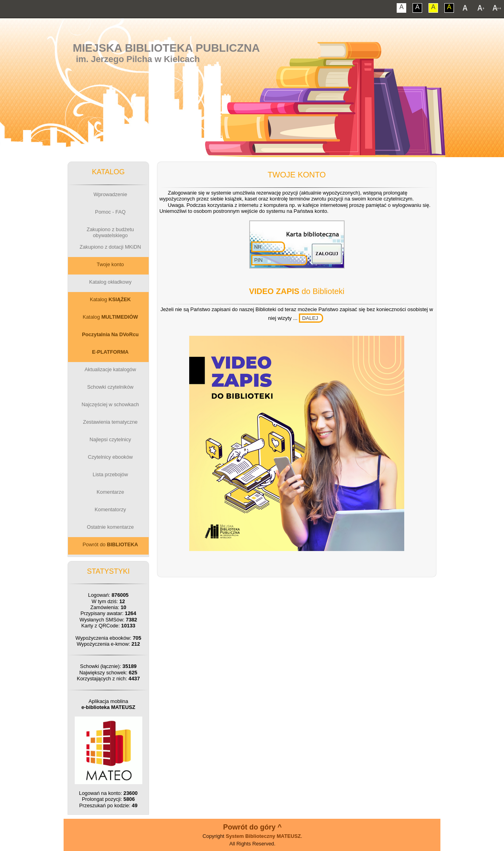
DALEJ (310, 318)
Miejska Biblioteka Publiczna (166, 48)
